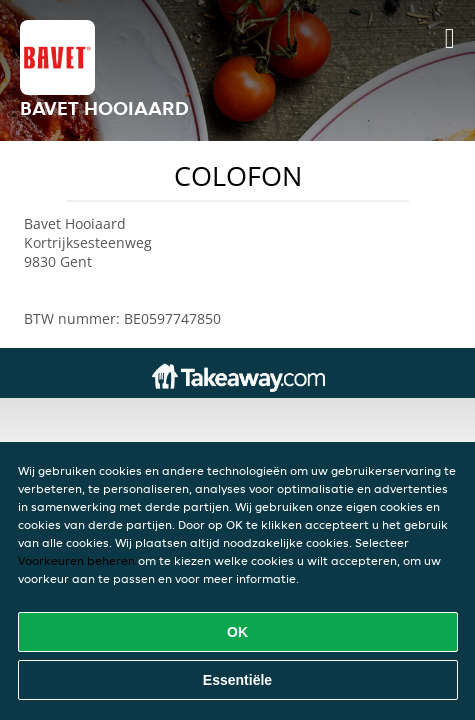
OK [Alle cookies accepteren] (237, 632)
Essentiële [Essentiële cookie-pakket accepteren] (237, 680)
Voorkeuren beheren (76, 560)
